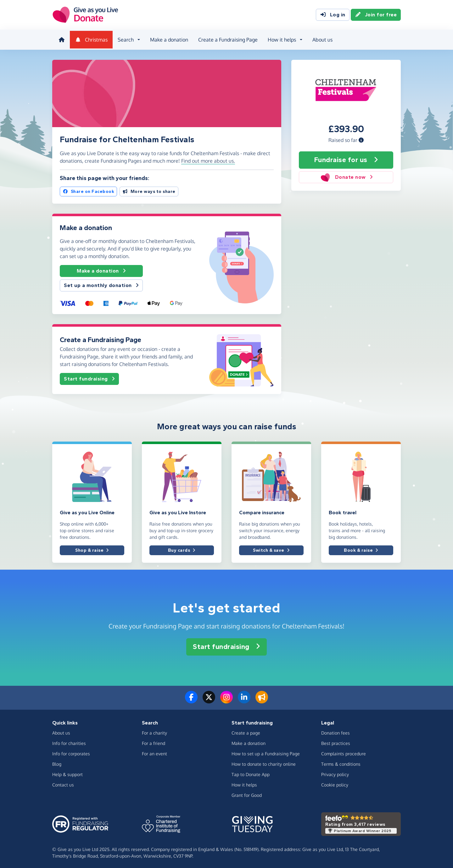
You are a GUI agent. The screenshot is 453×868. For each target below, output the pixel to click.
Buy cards (182, 548)
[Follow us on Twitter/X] (209, 700)
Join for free (376, 15)
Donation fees (336, 732)
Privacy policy (335, 773)
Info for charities (69, 742)
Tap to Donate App (251, 773)
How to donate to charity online (264, 763)
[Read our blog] (262, 700)
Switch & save (271, 548)
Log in (333, 15)
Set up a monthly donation (101, 284)
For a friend (154, 742)
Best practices (336, 742)
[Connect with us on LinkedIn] (244, 700)
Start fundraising (89, 377)
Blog (57, 763)
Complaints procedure (344, 752)
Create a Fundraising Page (227, 39)
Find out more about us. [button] (208, 159)
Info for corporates (71, 752)
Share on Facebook (88, 190)
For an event (154, 752)
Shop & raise (92, 548)
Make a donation (168, 39)
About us (321, 39)
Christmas (90, 39)
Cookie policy (335, 783)
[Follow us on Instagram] (226, 700)
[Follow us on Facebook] (191, 700)
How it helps (244, 783)
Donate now (346, 175)
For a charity (154, 732)
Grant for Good (247, 794)
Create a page (246, 732)
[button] (361, 138)
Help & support (67, 773)
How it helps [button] (281, 39)
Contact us (63, 783)
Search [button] (124, 39)
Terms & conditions (341, 763)
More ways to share (149, 190)
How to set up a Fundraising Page (266, 752)
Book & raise (361, 548)
